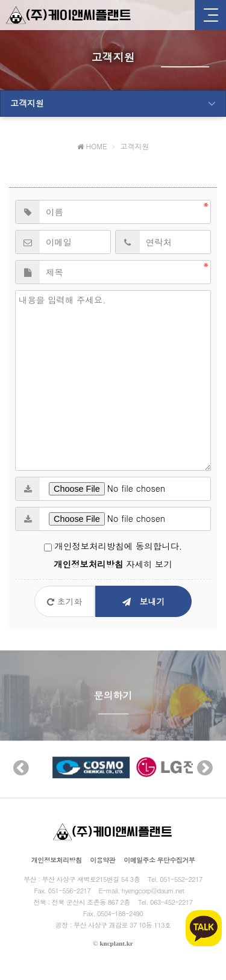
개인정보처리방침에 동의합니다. (113, 546)
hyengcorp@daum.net (153, 891)
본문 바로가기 (0, 0)
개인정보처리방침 (57, 860)
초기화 (65, 601)
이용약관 (102, 860)
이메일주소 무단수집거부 (159, 860)
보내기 (144, 601)
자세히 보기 (113, 564)
